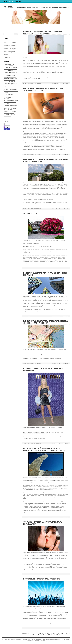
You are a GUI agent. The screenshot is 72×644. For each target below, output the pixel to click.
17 (49, 633)
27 (64, 633)
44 (51, 635)
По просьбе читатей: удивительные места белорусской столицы (9, 96)
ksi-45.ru (8, 7)
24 (60, 633)
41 (47, 635)
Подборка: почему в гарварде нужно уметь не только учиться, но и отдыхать (11, 74)
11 (39, 633)
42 (48, 635)
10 (38, 633)
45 (53, 635)
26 (63, 633)
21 (55, 633)
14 (44, 633)
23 (58, 633)
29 (68, 633)
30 (69, 633)
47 (56, 635)
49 (59, 635)
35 (37, 635)
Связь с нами (18, 1)
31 (31, 635)
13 (42, 633)
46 (54, 635)
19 (52, 633)
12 (41, 633)
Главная (5, 1)
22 (57, 633)
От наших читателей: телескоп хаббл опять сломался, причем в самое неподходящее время (45, 449)
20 (53, 633)
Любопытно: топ (31, 214)
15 (45, 633)
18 (50, 633)
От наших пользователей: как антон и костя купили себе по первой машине (11, 69)
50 (61, 635)
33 (34, 635)
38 (42, 635)
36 (39, 635)
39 (43, 635)
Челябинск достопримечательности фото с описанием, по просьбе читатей (11, 90)
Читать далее (66, 83)
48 (58, 635)
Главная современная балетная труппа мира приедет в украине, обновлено (43, 32)
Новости (11, 1)
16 (47, 633)
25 (61, 633)
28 (66, 633)
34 (35, 635)
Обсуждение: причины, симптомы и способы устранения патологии (43, 89)
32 (32, 635)
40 (45, 635)
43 (50, 635)
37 (40, 635)
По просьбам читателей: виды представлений (43, 579)
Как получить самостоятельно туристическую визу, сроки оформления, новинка (46, 322)
